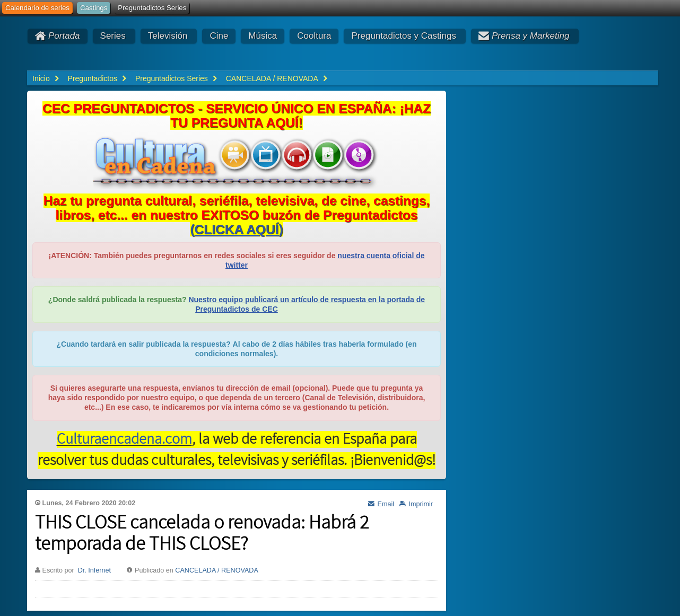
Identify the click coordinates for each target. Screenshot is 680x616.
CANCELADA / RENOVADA (217, 570)
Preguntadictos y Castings (404, 36)
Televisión (168, 36)
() (236, 229)
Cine (219, 36)
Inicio (41, 78)
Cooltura (314, 36)
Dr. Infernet (94, 570)
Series (113, 36)
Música (263, 36)
